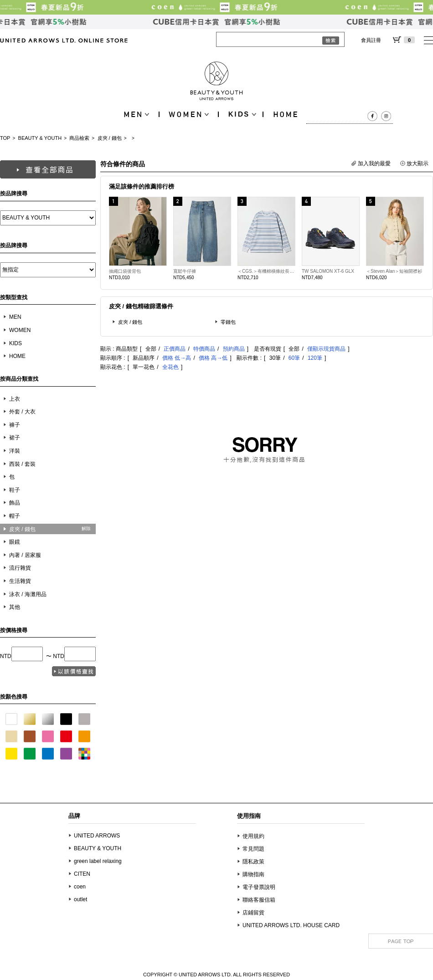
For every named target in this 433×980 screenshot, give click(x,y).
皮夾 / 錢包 (110, 138)
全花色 (170, 367)
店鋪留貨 (253, 913)
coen (80, 887)
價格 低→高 (177, 358)
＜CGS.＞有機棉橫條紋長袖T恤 (266, 271)
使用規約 (253, 836)
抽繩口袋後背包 (125, 271)
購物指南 (253, 874)
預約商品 (234, 349)
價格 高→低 (213, 358)
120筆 (315, 358)
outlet (80, 899)
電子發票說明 (259, 887)
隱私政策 (253, 862)
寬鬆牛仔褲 (185, 271)
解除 (86, 528)
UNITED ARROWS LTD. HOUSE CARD (291, 925)
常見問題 (253, 849)
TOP (5, 138)
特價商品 (204, 349)
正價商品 (175, 349)
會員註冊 (371, 40)
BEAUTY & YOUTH (40, 138)
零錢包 (228, 322)
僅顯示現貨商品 (326, 349)
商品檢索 (79, 138)
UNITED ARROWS (97, 836)
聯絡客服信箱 (259, 900)
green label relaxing (98, 861)
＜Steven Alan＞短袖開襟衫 (394, 271)
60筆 (294, 358)
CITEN (82, 874)
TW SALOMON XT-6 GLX (328, 271)
